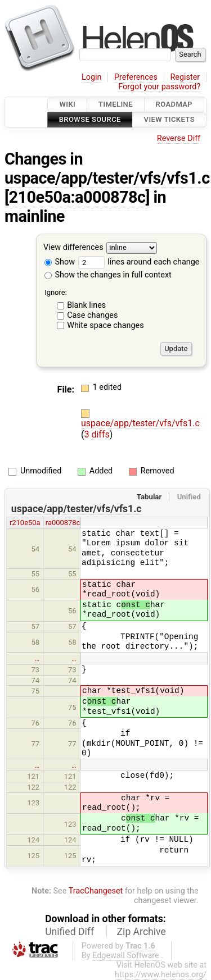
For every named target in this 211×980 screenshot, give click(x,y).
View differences (73, 247)
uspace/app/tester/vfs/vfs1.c (107, 178)
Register (185, 77)
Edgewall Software (126, 956)
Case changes (92, 315)
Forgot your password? (159, 87)
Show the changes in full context (108, 275)
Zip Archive (142, 932)
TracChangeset (96, 891)
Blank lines (86, 305)
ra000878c (63, 523)
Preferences (136, 77)
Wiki (67, 104)
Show (60, 262)
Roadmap (174, 104)
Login (92, 77)
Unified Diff (69, 932)
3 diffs (96, 434)
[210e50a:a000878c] (77, 197)
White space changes (105, 325)
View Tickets (169, 120)
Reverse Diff (179, 138)
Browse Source (90, 120)
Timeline (116, 104)
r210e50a (25, 523)
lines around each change (139, 262)
